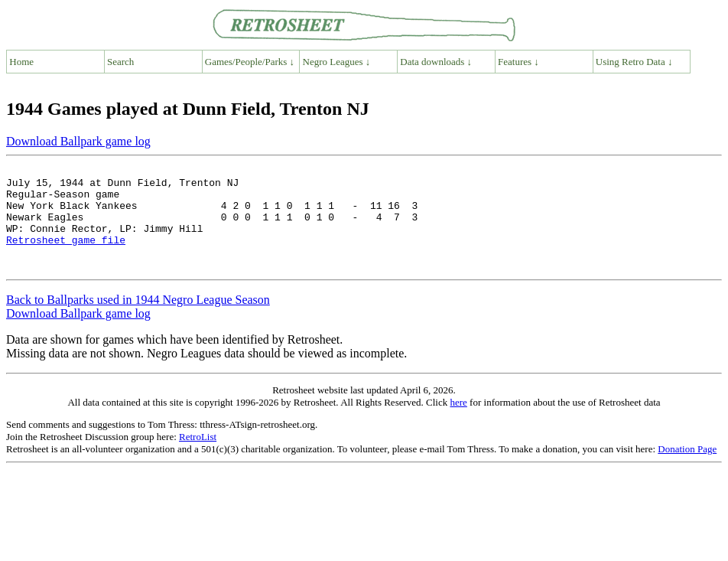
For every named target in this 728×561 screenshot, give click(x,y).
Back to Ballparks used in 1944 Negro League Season (138, 320)
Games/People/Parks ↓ (250, 62)
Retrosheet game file (66, 256)
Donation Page (687, 470)
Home (21, 62)
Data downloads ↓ (436, 62)
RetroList (198, 457)
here (458, 423)
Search (120, 62)
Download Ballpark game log (78, 141)
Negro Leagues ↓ (337, 62)
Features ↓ (518, 62)
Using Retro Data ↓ (634, 62)
